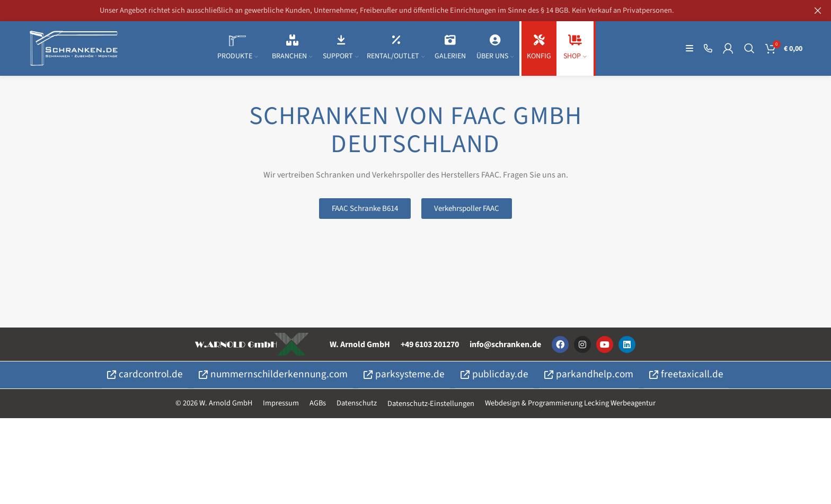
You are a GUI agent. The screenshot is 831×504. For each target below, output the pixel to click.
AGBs (318, 406)
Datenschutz (357, 406)
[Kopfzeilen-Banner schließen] (818, 11)
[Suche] (749, 50)
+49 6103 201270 (430, 348)
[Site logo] (74, 50)
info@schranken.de (505, 348)
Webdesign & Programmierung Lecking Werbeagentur (570, 406)
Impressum (281, 406)
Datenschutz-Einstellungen (431, 407)
